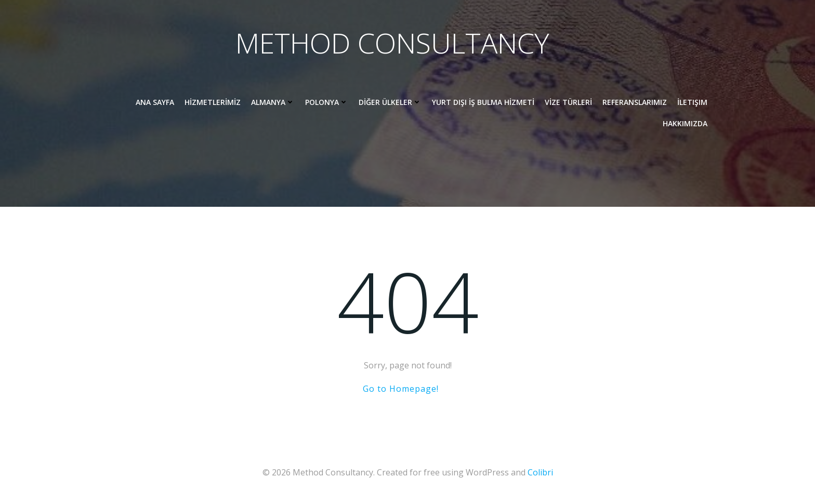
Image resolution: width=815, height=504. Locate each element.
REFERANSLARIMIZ (634, 103)
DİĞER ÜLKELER (390, 103)
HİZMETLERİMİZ (212, 103)
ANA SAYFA (154, 103)
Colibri (540, 473)
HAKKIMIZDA (685, 124)
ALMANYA (272, 103)
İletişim (692, 103)
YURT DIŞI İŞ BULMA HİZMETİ (483, 103)
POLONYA (326, 103)
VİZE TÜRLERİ (568, 103)
